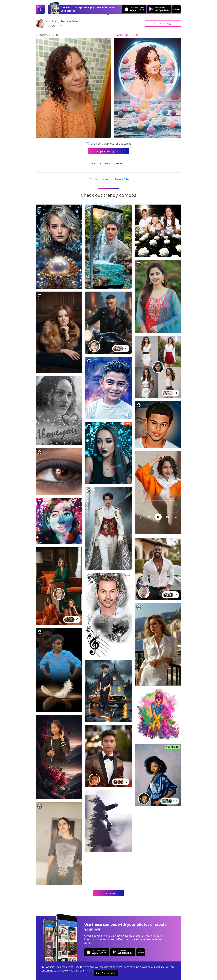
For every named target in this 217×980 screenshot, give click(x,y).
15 (61, 26)
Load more (109, 893)
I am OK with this (106, 973)
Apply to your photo (109, 151)
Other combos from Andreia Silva (108, 179)
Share (163, 24)
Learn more (86, 971)
